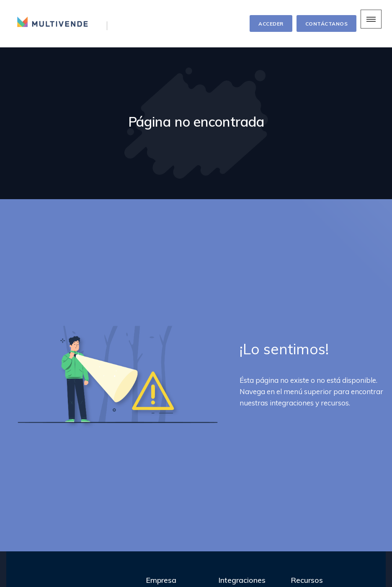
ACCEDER (271, 24)
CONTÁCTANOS (327, 24)
